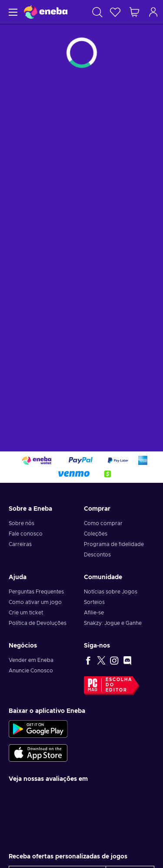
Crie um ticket (26, 613)
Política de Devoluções (38, 623)
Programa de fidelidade (114, 544)
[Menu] (12, 12)
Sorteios (94, 602)
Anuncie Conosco (31, 671)
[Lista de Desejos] (115, 12)
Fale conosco (26, 534)
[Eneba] (46, 12)
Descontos (97, 555)
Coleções (96, 534)
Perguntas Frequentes (36, 592)
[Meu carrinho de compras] (134, 12)
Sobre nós (22, 523)
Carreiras (20, 544)
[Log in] (153, 12)
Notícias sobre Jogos (111, 592)
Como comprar (103, 523)
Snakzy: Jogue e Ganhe (113, 623)
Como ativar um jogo (35, 602)
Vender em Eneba (31, 660)
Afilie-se (94, 613)
